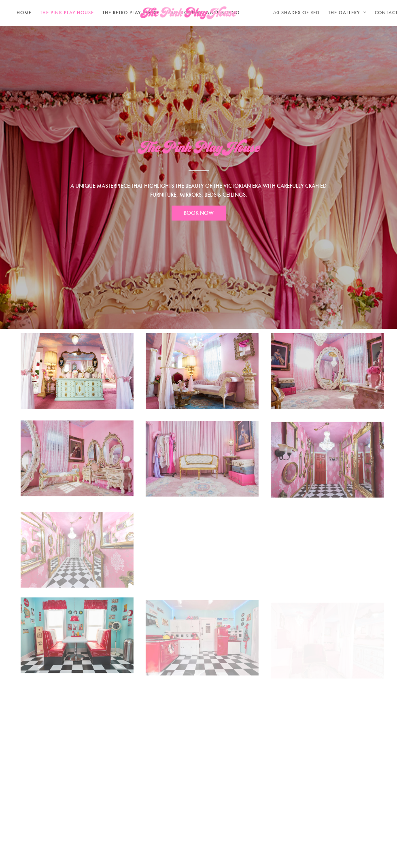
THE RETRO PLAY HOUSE (131, 13)
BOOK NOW (199, 213)
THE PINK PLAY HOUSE (67, 13)
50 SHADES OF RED (296, 13)
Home (24, 13)
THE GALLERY (344, 13)
